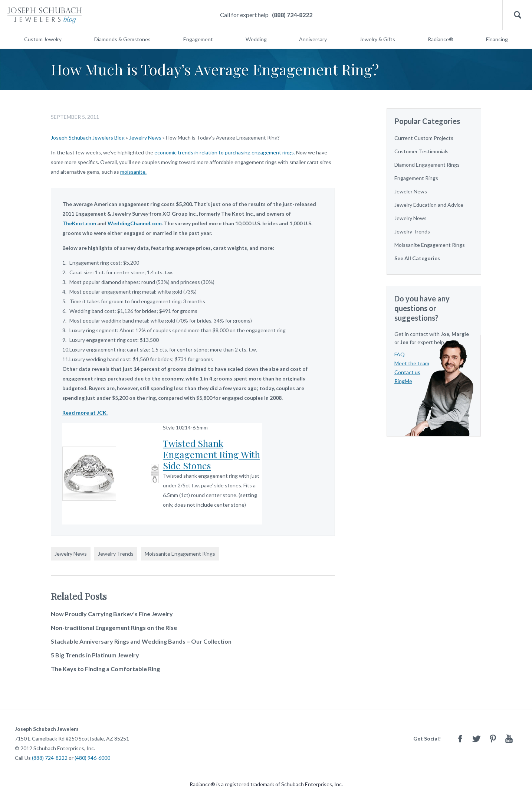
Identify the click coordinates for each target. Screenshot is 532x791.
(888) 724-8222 (292, 15)
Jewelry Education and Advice (429, 205)
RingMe (403, 381)
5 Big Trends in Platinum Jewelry (95, 655)
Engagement (198, 39)
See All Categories (417, 258)
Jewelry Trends (116, 554)
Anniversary (313, 39)
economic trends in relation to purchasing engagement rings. (224, 152)
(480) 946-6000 (92, 758)
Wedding (256, 39)
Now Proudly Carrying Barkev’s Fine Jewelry (112, 614)
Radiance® (441, 39)
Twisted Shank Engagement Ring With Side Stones (211, 454)
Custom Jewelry (43, 39)
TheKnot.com (79, 223)
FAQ (400, 354)
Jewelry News (145, 138)
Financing (497, 39)
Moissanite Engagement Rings (180, 554)
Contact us (407, 372)
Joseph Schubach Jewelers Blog (88, 138)
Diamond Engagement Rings (427, 165)
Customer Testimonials (421, 151)
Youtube (509, 738)
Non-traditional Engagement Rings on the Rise (114, 627)
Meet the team (412, 363)
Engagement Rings (416, 178)
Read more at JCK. (85, 413)
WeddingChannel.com (135, 223)
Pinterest (493, 738)
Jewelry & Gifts (377, 39)
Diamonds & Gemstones (122, 39)
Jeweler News (411, 191)
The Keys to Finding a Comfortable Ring (105, 669)
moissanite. (133, 172)
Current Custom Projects (424, 138)
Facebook (460, 738)
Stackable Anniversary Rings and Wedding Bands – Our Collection (141, 641)
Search (517, 15)
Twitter (476, 738)
